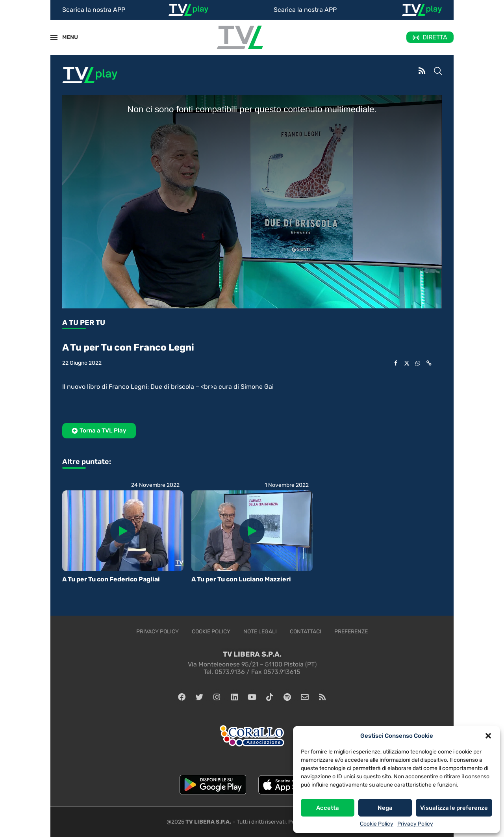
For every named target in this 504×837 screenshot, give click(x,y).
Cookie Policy (377, 824)
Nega (385, 808)
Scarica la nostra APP (94, 10)
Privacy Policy (415, 824)
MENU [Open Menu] (66, 37)
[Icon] (123, 531)
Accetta (328, 808)
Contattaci (306, 632)
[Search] (438, 72)
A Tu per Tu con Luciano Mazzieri (241, 579)
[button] (488, 736)
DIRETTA (435, 37)
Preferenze (351, 632)
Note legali (260, 632)
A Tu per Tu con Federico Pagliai (111, 579)
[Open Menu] (54, 37)
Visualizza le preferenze (454, 808)
